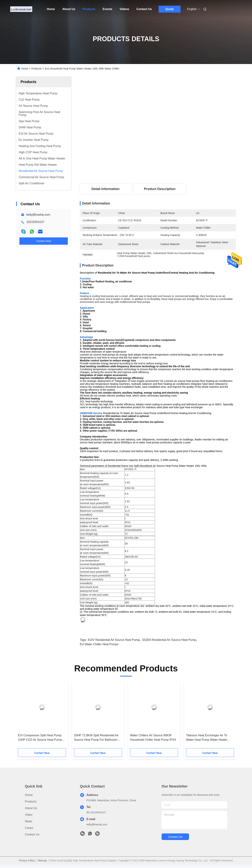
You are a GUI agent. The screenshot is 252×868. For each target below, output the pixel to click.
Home (51, 9)
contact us (175, 837)
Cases (29, 828)
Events (107, 9)
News (29, 821)
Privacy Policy (27, 861)
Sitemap (42, 861)
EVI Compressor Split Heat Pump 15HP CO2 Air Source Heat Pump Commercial (40, 738)
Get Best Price (177, 172)
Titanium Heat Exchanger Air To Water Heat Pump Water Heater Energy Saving (207, 738)
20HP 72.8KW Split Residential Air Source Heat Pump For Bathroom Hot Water (96, 738)
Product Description (160, 189)
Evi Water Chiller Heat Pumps (99, 644)
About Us (69, 9)
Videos (124, 9)
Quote (169, 9)
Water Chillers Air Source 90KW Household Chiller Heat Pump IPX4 (153, 738)
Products (89, 9)
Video (29, 815)
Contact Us (144, 9)
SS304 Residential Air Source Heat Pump (169, 640)
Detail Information (105, 189)
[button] (30, 716)
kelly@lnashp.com (38, 215)
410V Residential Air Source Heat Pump (114, 640)
